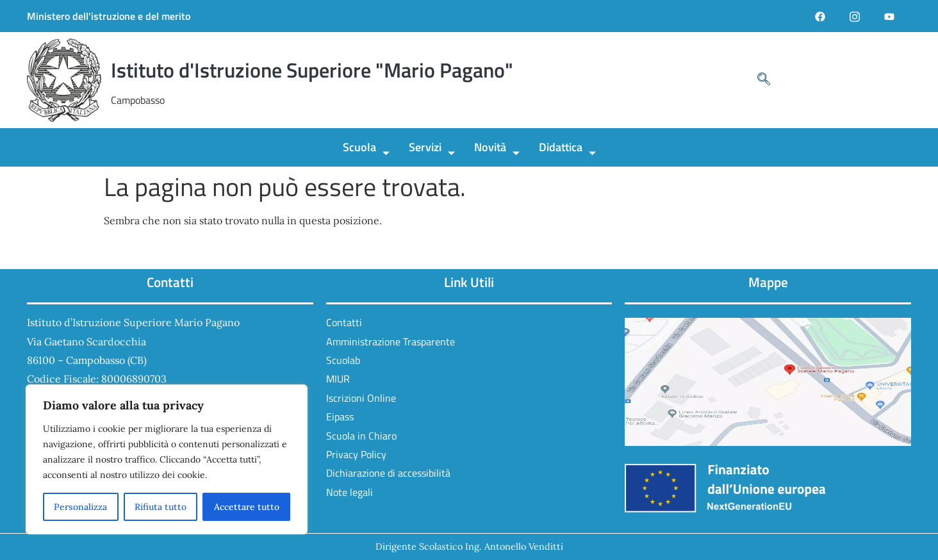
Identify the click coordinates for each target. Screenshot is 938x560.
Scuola (366, 149)
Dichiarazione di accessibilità (388, 473)
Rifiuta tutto (160, 507)
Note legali (350, 492)
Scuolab (343, 360)
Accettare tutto (247, 507)
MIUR (338, 379)
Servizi (432, 149)
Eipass (340, 416)
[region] (167, 459)
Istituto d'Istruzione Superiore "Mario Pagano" (312, 70)
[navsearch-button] (757, 80)
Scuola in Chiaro (361, 436)
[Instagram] (855, 16)
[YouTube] (889, 16)
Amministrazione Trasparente (391, 342)
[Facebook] (820, 16)
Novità (497, 149)
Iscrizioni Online (361, 398)
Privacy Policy (356, 454)
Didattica (567, 149)
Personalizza (80, 507)
